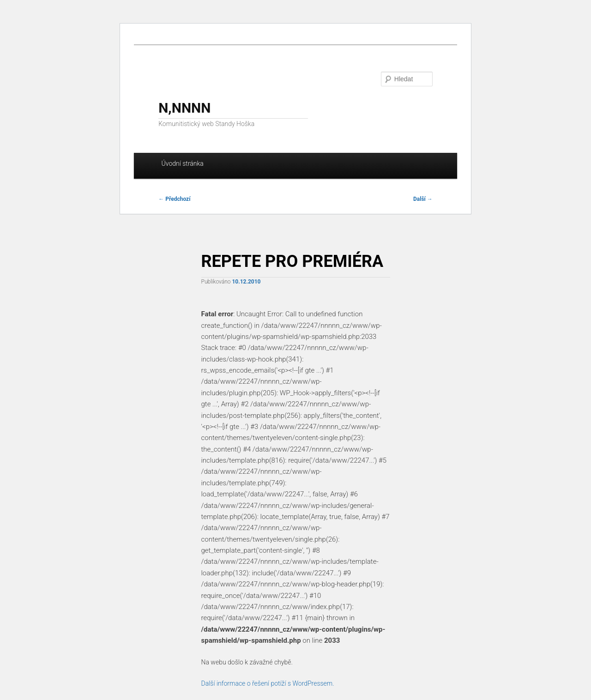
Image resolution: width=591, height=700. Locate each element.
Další (423, 199)
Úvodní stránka (183, 163)
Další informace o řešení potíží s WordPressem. (268, 683)
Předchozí (174, 199)
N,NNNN (184, 108)
